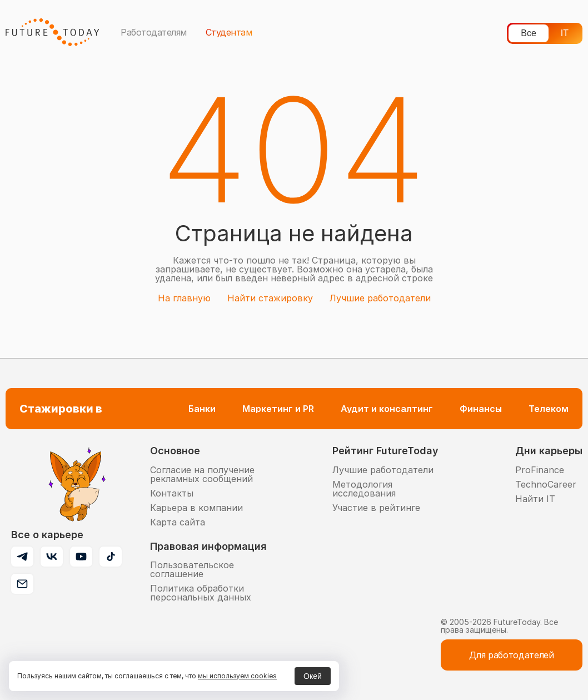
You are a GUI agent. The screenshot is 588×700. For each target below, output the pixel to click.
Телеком (549, 409)
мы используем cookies (237, 676)
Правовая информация (208, 546)
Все (529, 33)
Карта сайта (178, 522)
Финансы (481, 409)
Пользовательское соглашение (192, 569)
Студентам (229, 32)
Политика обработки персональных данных (201, 593)
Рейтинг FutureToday (385, 451)
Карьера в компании (196, 508)
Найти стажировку (270, 298)
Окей (313, 676)
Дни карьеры (549, 451)
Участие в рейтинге (376, 508)
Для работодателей (512, 655)
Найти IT (535, 499)
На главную (184, 298)
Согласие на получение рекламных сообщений (202, 474)
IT (565, 33)
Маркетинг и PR (278, 409)
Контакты (172, 493)
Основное (175, 451)
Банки (202, 409)
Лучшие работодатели (380, 298)
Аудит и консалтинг (387, 409)
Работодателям (154, 32)
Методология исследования (364, 489)
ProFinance (540, 470)
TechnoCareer (546, 484)
